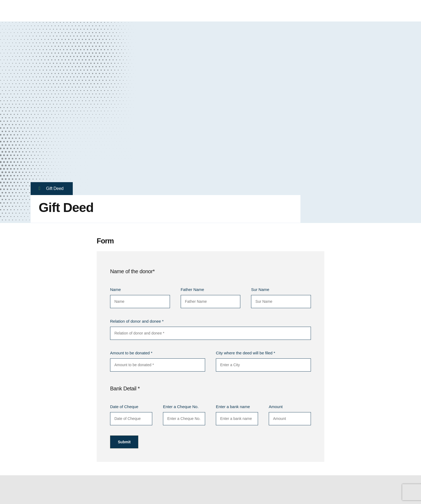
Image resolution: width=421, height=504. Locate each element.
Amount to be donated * (131, 353)
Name (115, 289)
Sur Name (260, 289)
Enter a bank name (233, 407)
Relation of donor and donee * (137, 321)
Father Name (193, 289)
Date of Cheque (124, 407)
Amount (276, 407)
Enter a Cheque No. (181, 407)
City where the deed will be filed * (246, 353)
